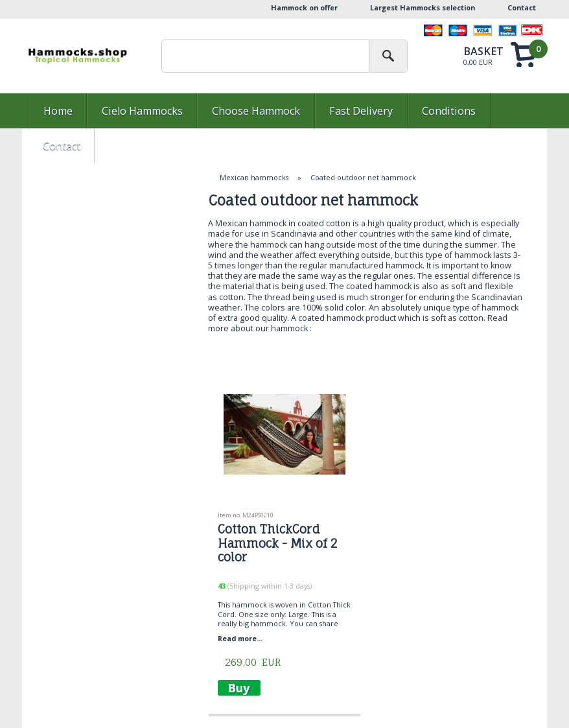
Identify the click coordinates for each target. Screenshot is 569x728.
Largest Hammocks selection (423, 7)
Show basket (500, 54)
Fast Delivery (361, 111)
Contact (522, 7)
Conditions (449, 111)
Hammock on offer (304, 7)
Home (58, 111)
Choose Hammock (256, 111)
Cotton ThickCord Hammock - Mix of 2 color (277, 543)
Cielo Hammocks (142, 111)
